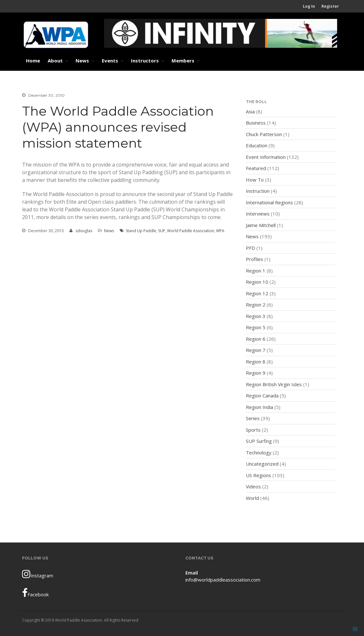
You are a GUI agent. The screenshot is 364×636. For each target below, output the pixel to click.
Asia (250, 111)
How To (255, 180)
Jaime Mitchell (261, 225)
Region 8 (256, 362)
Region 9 (256, 373)
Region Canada (262, 395)
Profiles (255, 259)
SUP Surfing (259, 441)
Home (33, 61)
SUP (162, 231)
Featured (256, 168)
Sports (253, 430)
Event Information (266, 157)
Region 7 (256, 350)
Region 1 (256, 271)
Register (330, 6)
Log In (309, 6)
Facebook (35, 593)
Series (253, 418)
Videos (253, 486)
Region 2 (256, 305)
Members (183, 61)
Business (256, 123)
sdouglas (84, 231)
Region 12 (257, 293)
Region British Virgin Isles (274, 384)
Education (257, 145)
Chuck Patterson (264, 134)
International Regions (269, 202)
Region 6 (256, 339)
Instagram (38, 574)
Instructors (145, 61)
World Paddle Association (191, 231)
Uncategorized (262, 464)
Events (110, 61)
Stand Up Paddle (141, 231)
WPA (220, 231)
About (55, 61)
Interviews (258, 214)
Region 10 (257, 282)
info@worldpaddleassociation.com (223, 580)
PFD (251, 248)
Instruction (258, 191)
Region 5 (256, 327)
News (82, 61)
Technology (259, 453)
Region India (259, 407)
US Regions (259, 475)
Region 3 (256, 316)
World (252, 498)
